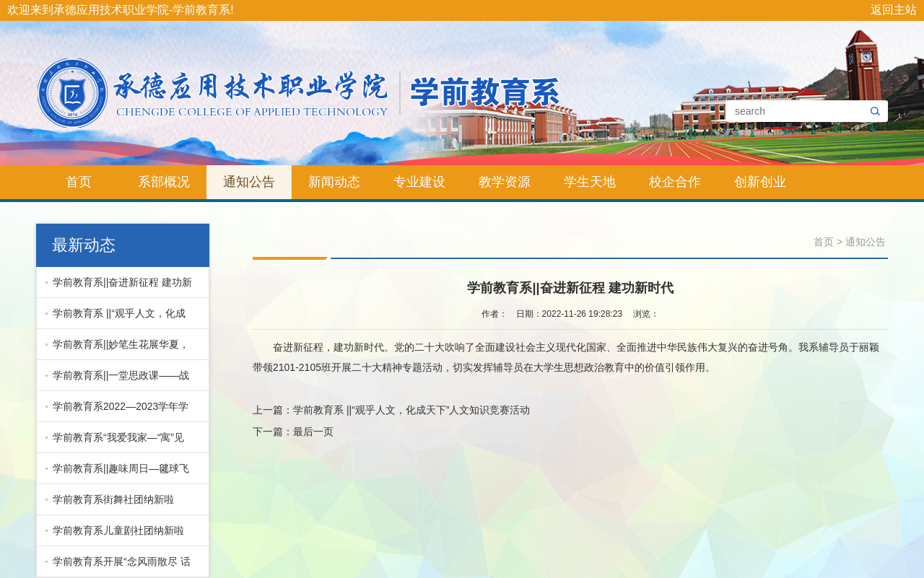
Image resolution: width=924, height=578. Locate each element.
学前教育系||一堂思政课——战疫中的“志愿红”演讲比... (117, 380)
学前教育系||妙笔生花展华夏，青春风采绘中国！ (117, 349)
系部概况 (164, 182)
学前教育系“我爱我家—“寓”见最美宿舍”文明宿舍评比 (115, 442)
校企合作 (675, 182)
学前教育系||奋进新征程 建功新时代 (119, 287)
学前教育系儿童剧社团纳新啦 (118, 530)
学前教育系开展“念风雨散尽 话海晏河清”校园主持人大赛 (118, 566)
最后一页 (313, 432)
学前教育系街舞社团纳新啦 (113, 499)
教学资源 (505, 182)
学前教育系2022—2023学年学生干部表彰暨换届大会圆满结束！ (117, 411)
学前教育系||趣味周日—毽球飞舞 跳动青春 (117, 473)
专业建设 (419, 182)
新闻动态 (334, 182)
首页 (79, 182)
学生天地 (590, 182)
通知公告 (249, 182)
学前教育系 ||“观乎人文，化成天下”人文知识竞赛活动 (115, 318)
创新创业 (760, 182)
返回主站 (894, 10)
